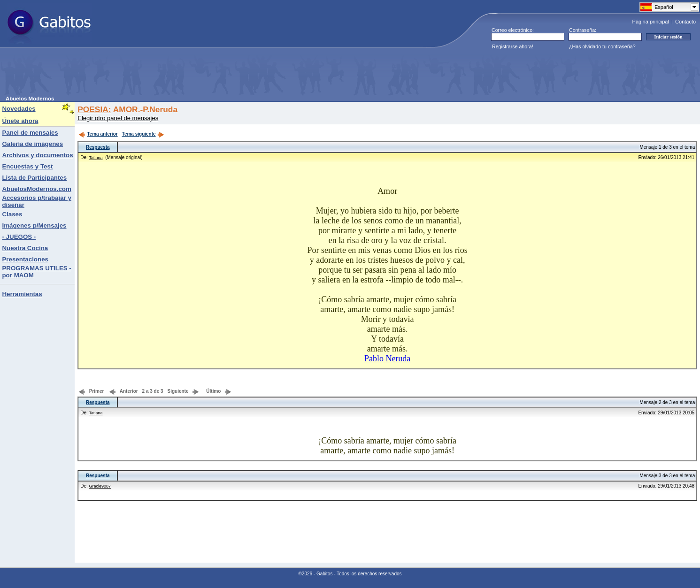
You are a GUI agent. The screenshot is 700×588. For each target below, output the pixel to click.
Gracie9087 (100, 486)
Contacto (685, 22)
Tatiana (96, 158)
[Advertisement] (177, 75)
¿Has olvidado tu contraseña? (602, 46)
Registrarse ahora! (513, 46)
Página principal (651, 22)
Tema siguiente (143, 134)
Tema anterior (98, 134)
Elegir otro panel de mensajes (118, 118)
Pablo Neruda (387, 359)
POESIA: (94, 109)
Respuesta (98, 147)
